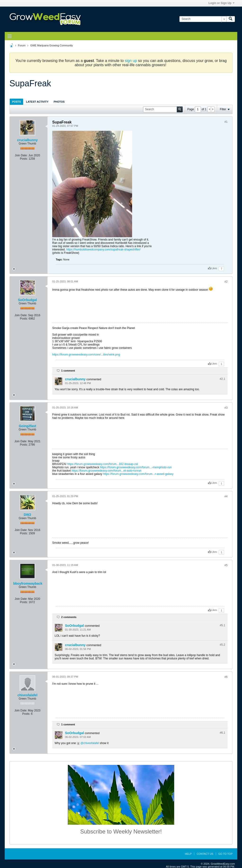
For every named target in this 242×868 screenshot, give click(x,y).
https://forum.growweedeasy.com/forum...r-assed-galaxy (138, 474)
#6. (223, 733)
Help (188, 854)
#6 (226, 677)
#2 (226, 282)
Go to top (225, 854)
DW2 (27, 515)
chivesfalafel (27, 695)
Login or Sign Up (221, 3)
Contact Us (205, 854)
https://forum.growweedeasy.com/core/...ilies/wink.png (86, 355)
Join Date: (21, 155)
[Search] (203, 19)
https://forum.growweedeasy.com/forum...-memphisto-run (136, 467)
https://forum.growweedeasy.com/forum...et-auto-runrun (106, 471)
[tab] (16, 102)
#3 (226, 408)
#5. (223, 625)
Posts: (24, 159)
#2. (223, 379)
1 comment (68, 371)
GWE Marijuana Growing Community (52, 45)
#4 (226, 496)
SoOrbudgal (27, 300)
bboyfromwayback (28, 583)
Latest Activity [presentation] (37, 102)
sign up (131, 61)
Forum (22, 45)
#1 (226, 122)
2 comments (69, 617)
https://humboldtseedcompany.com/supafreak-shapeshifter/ (103, 250)
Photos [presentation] (59, 102)
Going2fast (27, 426)
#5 (226, 565)
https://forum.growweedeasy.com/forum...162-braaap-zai (103, 464)
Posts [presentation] (16, 102)
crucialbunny (27, 140)
